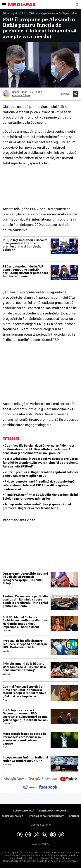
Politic (23, 13)
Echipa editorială (24, 811)
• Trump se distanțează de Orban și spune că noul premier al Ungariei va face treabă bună (37, 506)
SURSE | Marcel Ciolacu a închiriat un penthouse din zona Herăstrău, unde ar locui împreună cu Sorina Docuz (25, 622)
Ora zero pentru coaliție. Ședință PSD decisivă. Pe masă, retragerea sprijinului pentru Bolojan (25, 578)
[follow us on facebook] (48, 787)
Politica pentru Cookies (53, 811)
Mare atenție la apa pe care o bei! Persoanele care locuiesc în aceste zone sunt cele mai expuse (26, 739)
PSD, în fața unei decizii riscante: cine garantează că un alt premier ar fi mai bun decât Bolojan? (25, 245)
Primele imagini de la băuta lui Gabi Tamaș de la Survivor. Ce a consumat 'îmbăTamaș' (24, 667)
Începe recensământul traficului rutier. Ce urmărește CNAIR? (25, 759)
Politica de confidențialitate (47, 816)
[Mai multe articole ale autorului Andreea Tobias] (6, 94)
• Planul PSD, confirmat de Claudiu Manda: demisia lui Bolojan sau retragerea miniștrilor (40, 497)
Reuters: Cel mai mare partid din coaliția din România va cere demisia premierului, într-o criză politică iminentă (25, 601)
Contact (74, 816)
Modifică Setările (41, 825)
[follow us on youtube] (69, 779)
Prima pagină (10, 13)
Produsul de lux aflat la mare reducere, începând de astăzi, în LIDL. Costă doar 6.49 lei (25, 644)
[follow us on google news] (15, 779)
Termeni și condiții (13, 816)
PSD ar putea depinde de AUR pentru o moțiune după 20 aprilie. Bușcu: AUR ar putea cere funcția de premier (25, 271)
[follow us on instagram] (29, 787)
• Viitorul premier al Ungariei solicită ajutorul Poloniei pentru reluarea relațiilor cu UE (40, 474)
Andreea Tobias (21, 95)
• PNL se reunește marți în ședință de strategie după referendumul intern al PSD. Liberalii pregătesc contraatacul (39, 485)
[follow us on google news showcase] (43, 779)
